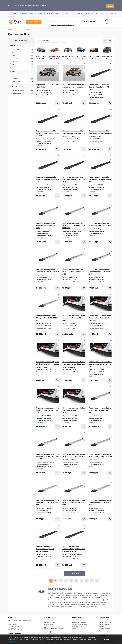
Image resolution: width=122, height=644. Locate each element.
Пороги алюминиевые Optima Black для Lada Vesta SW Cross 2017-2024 (100, 316)
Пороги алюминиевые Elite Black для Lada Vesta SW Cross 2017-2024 (48, 132)
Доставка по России (62, 12)
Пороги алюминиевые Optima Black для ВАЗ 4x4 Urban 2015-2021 (100, 363)
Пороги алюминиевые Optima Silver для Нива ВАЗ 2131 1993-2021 (100, 501)
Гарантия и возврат (104, 633)
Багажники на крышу (78, 625)
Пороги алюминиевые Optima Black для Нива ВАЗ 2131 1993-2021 (74, 409)
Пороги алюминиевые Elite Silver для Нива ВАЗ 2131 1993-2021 (47, 316)
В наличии (21, 77)
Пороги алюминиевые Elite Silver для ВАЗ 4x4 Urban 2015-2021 (74, 270)
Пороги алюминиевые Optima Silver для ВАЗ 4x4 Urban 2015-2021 (47, 501)
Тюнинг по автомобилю (79, 621)
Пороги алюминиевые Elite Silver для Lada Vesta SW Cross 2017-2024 (74, 224)
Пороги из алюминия (21, 89)
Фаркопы (74, 627)
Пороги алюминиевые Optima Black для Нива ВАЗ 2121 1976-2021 (47, 409)
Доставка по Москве (20, 12)
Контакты (100, 12)
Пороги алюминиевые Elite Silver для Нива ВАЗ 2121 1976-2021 (100, 270)
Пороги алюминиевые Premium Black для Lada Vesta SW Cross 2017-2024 (74, 547)
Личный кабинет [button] (111, 12)
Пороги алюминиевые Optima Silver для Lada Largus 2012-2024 (100, 409)
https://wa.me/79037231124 (46, 630)
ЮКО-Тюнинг (21, 66)
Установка (90, 12)
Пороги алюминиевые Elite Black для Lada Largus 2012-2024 (99, 85)
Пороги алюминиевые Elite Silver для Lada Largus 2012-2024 (46, 224)
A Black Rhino (21, 48)
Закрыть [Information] (110, 5)
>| (97, 579)
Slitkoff (21, 54)
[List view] (105, 39)
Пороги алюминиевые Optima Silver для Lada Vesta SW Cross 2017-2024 (47, 455)
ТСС (21, 63)
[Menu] (34, 20)
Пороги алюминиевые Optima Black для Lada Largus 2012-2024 (74, 316)
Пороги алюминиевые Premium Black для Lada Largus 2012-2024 (45, 547)
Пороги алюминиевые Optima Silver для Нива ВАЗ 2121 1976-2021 (74, 501)
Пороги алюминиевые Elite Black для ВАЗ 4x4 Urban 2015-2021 (47, 178)
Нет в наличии (21, 80)
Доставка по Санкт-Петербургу (41, 12)
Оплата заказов (77, 12)
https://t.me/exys (51, 630)
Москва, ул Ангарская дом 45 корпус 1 (63, 23)
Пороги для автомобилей (19, 28)
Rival (21, 51)
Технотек (21, 60)
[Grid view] (110, 39)
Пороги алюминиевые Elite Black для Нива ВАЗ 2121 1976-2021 (73, 178)
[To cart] (57, 102)
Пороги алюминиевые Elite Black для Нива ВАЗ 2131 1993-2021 (100, 178)
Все (12, 74)
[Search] (46, 20)
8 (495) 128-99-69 (90, 20)
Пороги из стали (21, 92)
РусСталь (21, 57)
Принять (107, 639)
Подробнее (12, 641)
